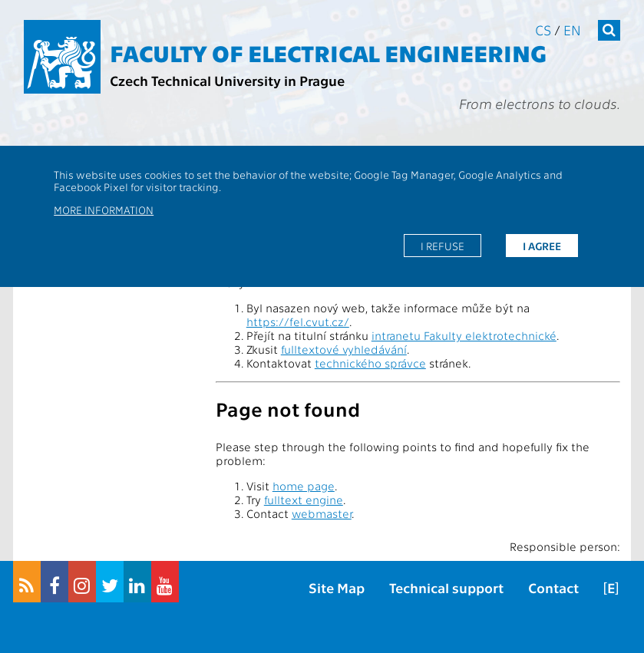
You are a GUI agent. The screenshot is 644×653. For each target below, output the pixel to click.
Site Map (337, 587)
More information (104, 209)
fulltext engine (304, 500)
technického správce (370, 363)
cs (543, 30)
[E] (611, 587)
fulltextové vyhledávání (344, 349)
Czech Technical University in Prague (227, 80)
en (572, 30)
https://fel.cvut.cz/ (298, 322)
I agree (542, 246)
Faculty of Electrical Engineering (328, 52)
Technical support (446, 587)
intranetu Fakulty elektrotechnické (464, 335)
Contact (553, 587)
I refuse (443, 246)
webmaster (322, 513)
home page (304, 486)
